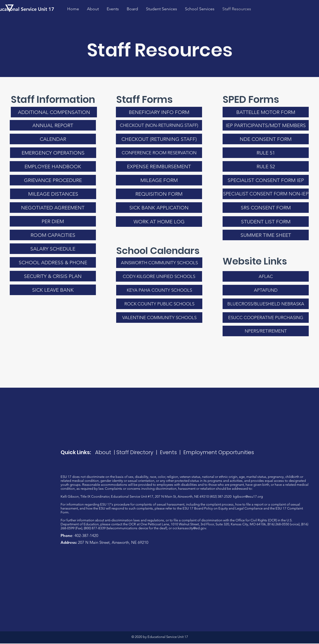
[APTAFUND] (266, 290)
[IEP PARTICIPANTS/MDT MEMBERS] (266, 125)
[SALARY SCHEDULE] (53, 249)
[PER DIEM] (53, 221)
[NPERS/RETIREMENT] (266, 331)
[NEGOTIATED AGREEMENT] (53, 208)
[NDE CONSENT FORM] (266, 139)
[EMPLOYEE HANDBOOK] (53, 166)
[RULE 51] (266, 153)
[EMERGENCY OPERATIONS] (53, 153)
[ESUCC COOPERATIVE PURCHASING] (266, 318)
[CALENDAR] (53, 139)
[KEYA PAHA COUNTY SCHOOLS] (159, 290)
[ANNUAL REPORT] (53, 125)
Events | (172, 452)
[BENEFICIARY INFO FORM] (159, 112)
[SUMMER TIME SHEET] (266, 235)
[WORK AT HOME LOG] (159, 222)
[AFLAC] (266, 276)
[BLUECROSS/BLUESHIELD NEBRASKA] (266, 304)
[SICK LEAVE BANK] (53, 290)
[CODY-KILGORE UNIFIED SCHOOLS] (159, 276)
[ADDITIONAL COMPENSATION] (54, 112)
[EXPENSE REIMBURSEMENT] (159, 166)
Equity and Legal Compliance (241, 508)
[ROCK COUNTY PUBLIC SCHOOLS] (159, 304)
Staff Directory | (138, 452)
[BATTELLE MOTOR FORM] (266, 112)
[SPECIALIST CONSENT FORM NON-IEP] (266, 194)
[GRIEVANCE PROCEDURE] (53, 180)
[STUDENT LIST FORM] (266, 222)
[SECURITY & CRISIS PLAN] (53, 276)
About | (106, 452)
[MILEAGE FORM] (159, 180)
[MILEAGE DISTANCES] (53, 194)
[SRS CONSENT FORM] (266, 208)
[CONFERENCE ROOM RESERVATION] (159, 153)
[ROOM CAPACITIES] (53, 235)
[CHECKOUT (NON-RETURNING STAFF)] (159, 125)
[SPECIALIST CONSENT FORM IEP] (266, 180)
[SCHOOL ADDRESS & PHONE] (53, 262)
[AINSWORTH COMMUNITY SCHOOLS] (159, 263)
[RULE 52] (266, 166)
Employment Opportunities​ (219, 452)
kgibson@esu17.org (248, 496)
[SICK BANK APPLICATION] (159, 208)
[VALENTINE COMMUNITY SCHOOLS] (159, 318)
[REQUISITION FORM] (159, 194)
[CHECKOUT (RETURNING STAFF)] (159, 139)
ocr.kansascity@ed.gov (189, 528)
